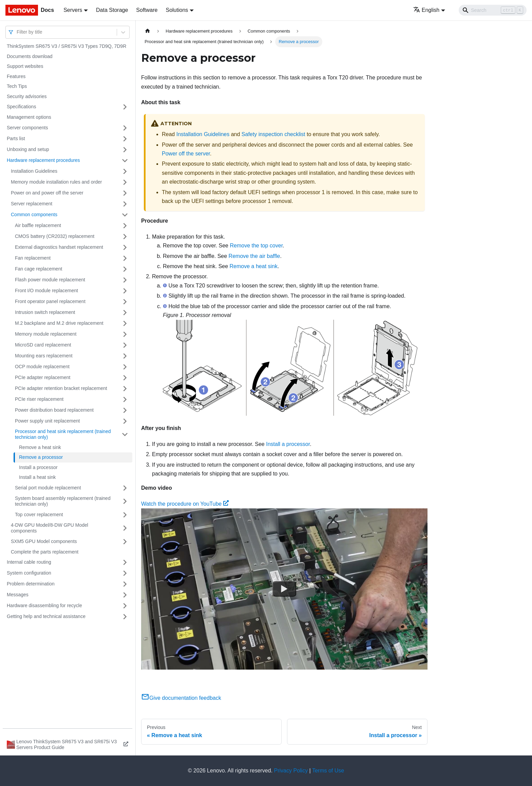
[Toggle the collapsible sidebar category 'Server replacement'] (125, 204)
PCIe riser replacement (39, 399)
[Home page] (148, 31)
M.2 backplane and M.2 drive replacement (59, 323)
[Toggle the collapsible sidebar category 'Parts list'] (125, 139)
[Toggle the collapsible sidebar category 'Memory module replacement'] (125, 334)
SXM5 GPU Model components (44, 541)
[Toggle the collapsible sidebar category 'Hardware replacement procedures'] (125, 161)
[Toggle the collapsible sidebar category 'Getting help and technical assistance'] (125, 617)
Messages (18, 595)
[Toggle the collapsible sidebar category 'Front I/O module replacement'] (125, 291)
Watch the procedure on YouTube (185, 504)
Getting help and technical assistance (46, 616)
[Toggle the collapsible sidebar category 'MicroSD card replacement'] (125, 345)
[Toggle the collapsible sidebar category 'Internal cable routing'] (125, 562)
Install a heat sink (37, 477)
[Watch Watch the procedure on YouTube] (284, 589)
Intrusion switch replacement (45, 312)
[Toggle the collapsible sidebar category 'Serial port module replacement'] (125, 488)
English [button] (426, 10)
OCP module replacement (42, 367)
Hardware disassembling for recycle (44, 605)
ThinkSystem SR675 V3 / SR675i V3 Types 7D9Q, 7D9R (66, 46)
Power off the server (186, 154)
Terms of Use (328, 771)
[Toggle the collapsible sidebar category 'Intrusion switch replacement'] (125, 313)
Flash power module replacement (50, 280)
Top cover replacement (39, 514)
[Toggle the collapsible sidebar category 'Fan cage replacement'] (125, 269)
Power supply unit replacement (47, 421)
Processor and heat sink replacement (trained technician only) (63, 434)
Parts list (16, 138)
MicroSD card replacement (43, 345)
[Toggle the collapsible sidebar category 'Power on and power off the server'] (125, 193)
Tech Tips (17, 86)
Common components (34, 214)
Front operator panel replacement (50, 301)
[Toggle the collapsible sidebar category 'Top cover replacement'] (125, 515)
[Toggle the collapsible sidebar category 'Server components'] (125, 128)
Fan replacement (33, 258)
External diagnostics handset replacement (59, 247)
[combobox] (17, 32)
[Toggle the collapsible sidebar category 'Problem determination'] (125, 584)
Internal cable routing (29, 562)
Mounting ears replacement (44, 356)
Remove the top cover (256, 246)
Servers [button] (73, 10)
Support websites (25, 66)
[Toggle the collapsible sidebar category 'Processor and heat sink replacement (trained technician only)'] (125, 435)
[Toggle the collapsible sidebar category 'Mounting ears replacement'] (125, 356)
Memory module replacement (46, 334)
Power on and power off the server (47, 193)
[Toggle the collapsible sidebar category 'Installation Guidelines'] (125, 171)
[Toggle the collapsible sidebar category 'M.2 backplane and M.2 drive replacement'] (125, 323)
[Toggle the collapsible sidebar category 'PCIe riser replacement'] (125, 399)
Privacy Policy (291, 771)
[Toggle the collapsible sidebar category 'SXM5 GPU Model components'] (125, 542)
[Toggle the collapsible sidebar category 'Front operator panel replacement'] (125, 302)
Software (147, 10)
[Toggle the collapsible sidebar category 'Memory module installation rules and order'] (125, 182)
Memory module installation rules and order (56, 182)
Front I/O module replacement (46, 291)
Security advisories (27, 96)
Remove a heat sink (40, 447)
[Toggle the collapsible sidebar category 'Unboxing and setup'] (125, 150)
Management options (29, 117)
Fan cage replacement (39, 269)
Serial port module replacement (48, 488)
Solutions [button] (177, 10)
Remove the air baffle (254, 256)
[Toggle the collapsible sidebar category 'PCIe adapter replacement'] (125, 378)
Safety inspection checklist (273, 134)
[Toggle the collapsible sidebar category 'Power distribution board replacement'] (125, 410)
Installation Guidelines (34, 171)
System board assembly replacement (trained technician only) (63, 501)
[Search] (493, 10)
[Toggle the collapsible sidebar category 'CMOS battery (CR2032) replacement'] (125, 237)
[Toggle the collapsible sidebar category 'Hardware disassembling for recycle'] (125, 606)
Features (16, 76)
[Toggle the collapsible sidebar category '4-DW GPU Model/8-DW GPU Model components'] (125, 528)
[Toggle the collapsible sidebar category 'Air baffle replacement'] (125, 226)
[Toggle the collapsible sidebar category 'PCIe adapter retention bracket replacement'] (125, 389)
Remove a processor (41, 457)
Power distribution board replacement (54, 410)
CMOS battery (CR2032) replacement (55, 236)
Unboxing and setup (28, 149)
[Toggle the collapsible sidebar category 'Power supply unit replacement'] (125, 421)
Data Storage (112, 10)
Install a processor (38, 467)
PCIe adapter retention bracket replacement (61, 388)
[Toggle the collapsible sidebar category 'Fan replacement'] (125, 258)
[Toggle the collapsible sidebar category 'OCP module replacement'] (125, 367)
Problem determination (31, 584)
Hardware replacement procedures (43, 160)
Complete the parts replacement (45, 552)
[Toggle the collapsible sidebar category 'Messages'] (125, 595)
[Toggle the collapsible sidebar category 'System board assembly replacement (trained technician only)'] (125, 501)
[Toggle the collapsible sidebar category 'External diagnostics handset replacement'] (125, 247)
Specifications (21, 107)
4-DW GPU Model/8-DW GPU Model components (50, 528)
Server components (27, 128)
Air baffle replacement (38, 225)
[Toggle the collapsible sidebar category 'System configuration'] (125, 573)
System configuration (29, 573)
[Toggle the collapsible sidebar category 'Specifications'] (125, 107)
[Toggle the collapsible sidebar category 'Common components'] (125, 215)
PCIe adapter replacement (43, 377)
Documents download (30, 56)
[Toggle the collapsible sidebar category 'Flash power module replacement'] (125, 280)
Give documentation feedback (181, 698)
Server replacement (32, 204)
